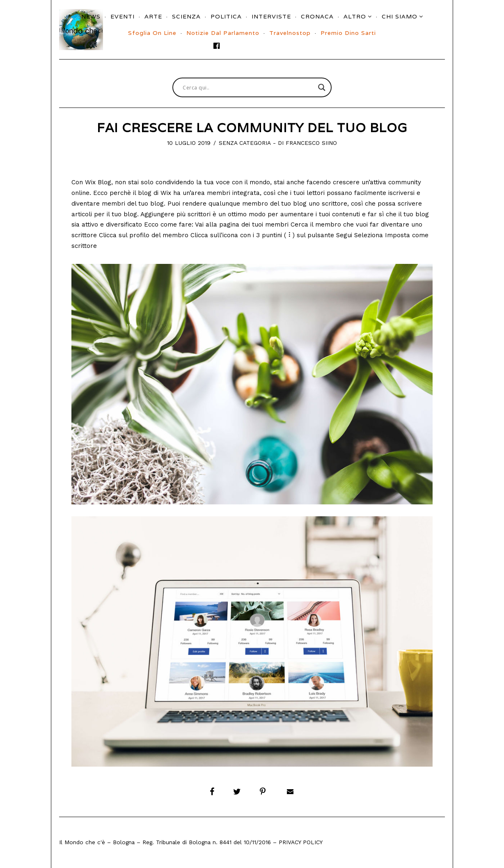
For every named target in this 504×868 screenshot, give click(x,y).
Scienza (186, 16)
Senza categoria (245, 143)
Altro (355, 16)
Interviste (271, 16)
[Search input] (248, 87)
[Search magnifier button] (322, 87)
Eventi (123, 16)
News (91, 16)
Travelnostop (290, 33)
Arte (153, 16)
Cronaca (317, 16)
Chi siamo (400, 16)
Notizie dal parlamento (223, 33)
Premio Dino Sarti (348, 33)
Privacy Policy (301, 842)
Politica (226, 16)
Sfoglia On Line (152, 33)
